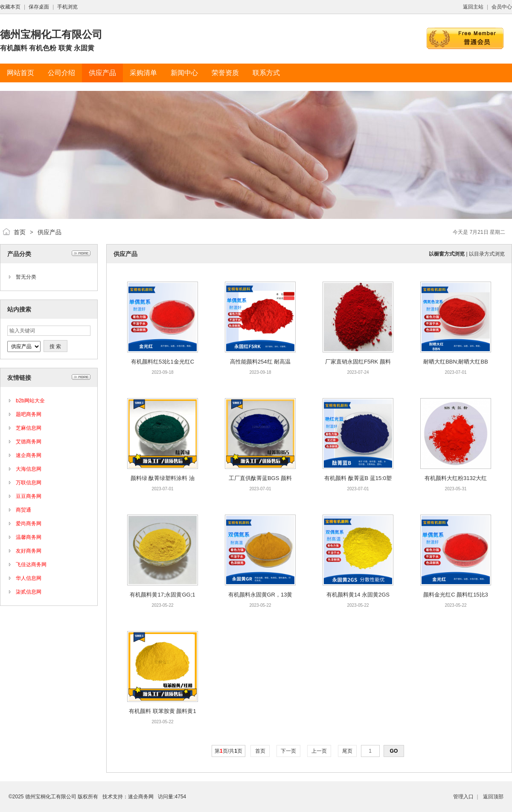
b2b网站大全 (30, 401)
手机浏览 (67, 7)
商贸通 (23, 510)
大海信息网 (29, 469)
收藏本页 (10, 7)
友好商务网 (29, 551)
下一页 (289, 751)
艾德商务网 (29, 442)
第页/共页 (228, 751)
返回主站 (473, 7)
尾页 (348, 751)
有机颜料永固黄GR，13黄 (260, 595)
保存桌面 (39, 7)
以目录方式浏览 (487, 254)
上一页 (319, 751)
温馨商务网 (29, 537)
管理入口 (463, 797)
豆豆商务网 (29, 496)
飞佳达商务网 (31, 565)
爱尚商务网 (29, 524)
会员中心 (502, 7)
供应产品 (49, 232)
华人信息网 (29, 578)
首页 (20, 232)
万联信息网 (29, 483)
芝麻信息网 (29, 428)
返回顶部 (493, 797)
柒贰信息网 (29, 592)
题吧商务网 (29, 414)
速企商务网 (29, 455)
